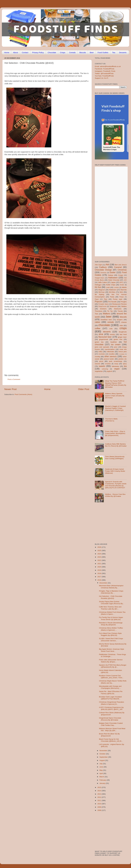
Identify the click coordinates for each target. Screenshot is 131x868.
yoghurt (109, 371)
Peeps (122, 297)
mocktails (102, 354)
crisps (123, 328)
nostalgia (122, 354)
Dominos (103, 273)
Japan (113, 282)
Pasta (112, 297)
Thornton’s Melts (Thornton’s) (111, 420)
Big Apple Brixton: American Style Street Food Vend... (112, 650)
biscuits (123, 317)
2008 (100, 810)
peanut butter (109, 359)
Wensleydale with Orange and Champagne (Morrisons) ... (110, 687)
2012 (100, 797)
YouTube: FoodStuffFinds (104, 76)
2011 (100, 800)
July (101, 764)
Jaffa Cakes (103, 282)
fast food (123, 334)
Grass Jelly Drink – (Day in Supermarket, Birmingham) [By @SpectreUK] (115, 433)
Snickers (103, 309)
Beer (92, 52)
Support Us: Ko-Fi (101, 78)
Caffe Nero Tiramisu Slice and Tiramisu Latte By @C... (110, 608)
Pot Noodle (112, 302)
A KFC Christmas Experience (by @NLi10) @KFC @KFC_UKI (111, 708)
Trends (120, 311)
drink (101, 334)
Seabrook (113, 306)
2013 (100, 794)
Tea (114, 52)
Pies (106, 299)
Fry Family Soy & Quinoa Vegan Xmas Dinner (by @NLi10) (111, 618)
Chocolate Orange (103, 270)
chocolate (104, 325)
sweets (102, 366)
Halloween (113, 278)
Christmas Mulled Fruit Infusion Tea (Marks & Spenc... (112, 613)
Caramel (118, 267)
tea (125, 366)
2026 (100, 547)
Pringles (124, 302)
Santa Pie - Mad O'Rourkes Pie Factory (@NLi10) (111, 692)
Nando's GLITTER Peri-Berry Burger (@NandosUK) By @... (113, 666)
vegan (117, 369)
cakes (97, 322)
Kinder (122, 285)
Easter (113, 272)
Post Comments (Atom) (23, 394)
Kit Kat (98, 287)
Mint (121, 292)
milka (100, 352)
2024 (100, 554)
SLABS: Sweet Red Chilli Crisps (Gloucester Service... (111, 640)
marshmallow (110, 349)
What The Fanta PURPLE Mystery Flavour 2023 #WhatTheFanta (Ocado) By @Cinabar (116, 384)
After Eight (98, 265)
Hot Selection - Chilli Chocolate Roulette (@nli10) (111, 597)
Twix (97, 314)
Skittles (124, 306)
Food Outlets (103, 52)
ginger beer (122, 337)
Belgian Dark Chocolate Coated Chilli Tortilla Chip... (111, 724)
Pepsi (97, 299)
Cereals (72, 52)
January (103, 783)
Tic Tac (110, 311)
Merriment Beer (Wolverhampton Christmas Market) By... (111, 587)
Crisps (63, 52)
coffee (98, 328)
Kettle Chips (111, 285)
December (104, 583)
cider (121, 325)
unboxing (105, 369)
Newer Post (10, 389)
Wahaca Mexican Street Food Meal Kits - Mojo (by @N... (112, 730)
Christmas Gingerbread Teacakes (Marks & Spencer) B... (112, 703)
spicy (125, 364)
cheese (124, 322)
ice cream (116, 344)
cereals (111, 322)
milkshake (110, 352)
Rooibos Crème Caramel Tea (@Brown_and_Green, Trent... (111, 677)
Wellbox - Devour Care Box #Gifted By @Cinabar (115, 495)
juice (116, 347)
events (112, 334)
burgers (120, 320)
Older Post (84, 389)
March (102, 777)
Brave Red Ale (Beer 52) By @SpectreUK (109, 735)
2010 (100, 804)
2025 (100, 551)
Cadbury (103, 267)
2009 (100, 807)
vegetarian (99, 371)
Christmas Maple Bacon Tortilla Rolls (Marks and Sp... (113, 682)
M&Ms (124, 287)
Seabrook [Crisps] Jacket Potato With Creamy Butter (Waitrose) (115, 471)
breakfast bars (106, 320)
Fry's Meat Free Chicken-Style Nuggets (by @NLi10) (110, 634)
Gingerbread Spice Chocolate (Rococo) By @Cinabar (110, 719)
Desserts (123, 52)
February (103, 780)
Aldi (107, 265)
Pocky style (118, 299)
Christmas (122, 270)
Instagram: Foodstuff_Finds (105, 71)
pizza (101, 361)
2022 (100, 560)
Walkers (106, 314)
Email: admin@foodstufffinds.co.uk (108, 66)
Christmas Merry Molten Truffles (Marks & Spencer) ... (111, 629)
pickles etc (123, 359)
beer (109, 317)
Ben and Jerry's (121, 265)
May (101, 770)
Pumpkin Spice (104, 304)
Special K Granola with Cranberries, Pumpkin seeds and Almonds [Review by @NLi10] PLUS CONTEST (116, 485)
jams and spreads (102, 347)
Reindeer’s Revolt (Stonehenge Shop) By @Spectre (111, 624)
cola (111, 329)
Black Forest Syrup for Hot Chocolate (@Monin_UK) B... (111, 740)
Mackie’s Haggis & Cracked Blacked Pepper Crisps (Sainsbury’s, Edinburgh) (115, 408)
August (102, 760)
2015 (100, 787)
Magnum (102, 290)
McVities (112, 292)
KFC (121, 282)
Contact (25, 52)
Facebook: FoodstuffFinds (105, 69)
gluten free (118, 339)
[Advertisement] (23, 344)
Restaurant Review (119, 304)
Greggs (121, 275)
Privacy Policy (38, 52)
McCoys (102, 292)
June (101, 767)
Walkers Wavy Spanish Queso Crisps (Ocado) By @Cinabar (115, 396)
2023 (100, 557)
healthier (114, 342)
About (16, 52)
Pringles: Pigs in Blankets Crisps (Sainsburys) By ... (111, 592)
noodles (112, 354)
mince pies (123, 352)
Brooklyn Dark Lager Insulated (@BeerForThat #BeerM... (110, 698)
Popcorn (99, 301)
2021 (100, 564)
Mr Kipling (99, 294)
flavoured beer (105, 337)
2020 (100, 567)
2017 (100, 577)
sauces (98, 364)
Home (7, 52)
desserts (107, 332)
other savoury (110, 356)
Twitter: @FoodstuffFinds (104, 74)
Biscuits (83, 52)
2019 (100, 570)
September (104, 757)
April (101, 773)
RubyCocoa (102, 306)
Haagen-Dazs (99, 278)
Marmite (124, 290)
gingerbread (104, 339)
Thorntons (99, 311)
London (116, 287)
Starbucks (118, 309)
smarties (108, 364)
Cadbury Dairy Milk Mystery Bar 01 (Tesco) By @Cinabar (116, 445)
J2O (125, 280)
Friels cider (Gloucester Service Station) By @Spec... (111, 661)
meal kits (123, 349)
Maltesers (113, 290)
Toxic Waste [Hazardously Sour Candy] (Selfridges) (115, 458)
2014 (100, 791)
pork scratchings (116, 361)
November (104, 751)
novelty (98, 357)
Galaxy (111, 275)
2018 (100, 573)
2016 (100, 580)
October (103, 754)
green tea (99, 342)
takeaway (115, 366)
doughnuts (123, 332)
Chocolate (52, 52)
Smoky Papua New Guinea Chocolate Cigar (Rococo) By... (112, 603)
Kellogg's (98, 285)
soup (116, 364)
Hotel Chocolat (114, 280)
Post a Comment (14, 379)
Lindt (108, 287)
